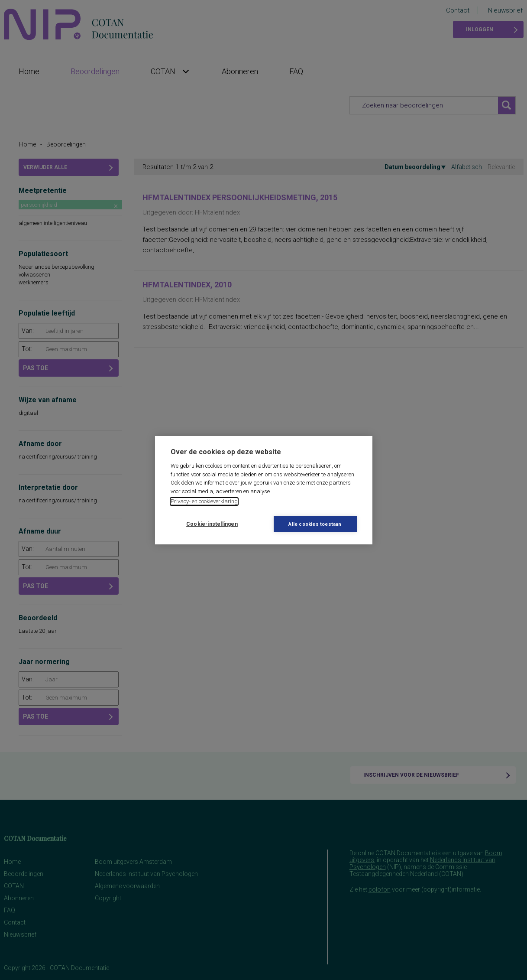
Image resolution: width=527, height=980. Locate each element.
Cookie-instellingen (212, 524)
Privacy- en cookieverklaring (204, 501)
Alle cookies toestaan (315, 524)
